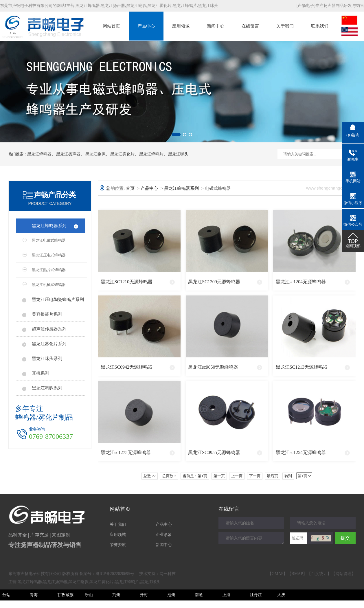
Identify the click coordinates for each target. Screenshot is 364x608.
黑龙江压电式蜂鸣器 (49, 255)
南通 (199, 595)
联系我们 (320, 26)
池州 (171, 595)
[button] (176, 135)
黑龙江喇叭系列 (47, 388)
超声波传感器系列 (49, 329)
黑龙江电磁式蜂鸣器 (49, 240)
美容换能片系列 (47, 314)
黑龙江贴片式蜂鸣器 (49, 270)
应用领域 (181, 26)
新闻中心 (216, 26)
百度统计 (319, 574)
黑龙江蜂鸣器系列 (49, 226)
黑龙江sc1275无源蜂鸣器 (126, 452)
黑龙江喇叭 (136, 6)
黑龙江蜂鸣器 (88, 6)
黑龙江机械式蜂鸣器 (49, 285)
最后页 (272, 476)
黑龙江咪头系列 (47, 359)
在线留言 (250, 26)
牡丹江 (256, 595)
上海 (226, 595)
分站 (6, 595)
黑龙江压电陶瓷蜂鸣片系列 (58, 300)
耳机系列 (41, 373)
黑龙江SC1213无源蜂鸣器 (302, 367)
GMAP (277, 574)
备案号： (107, 574)
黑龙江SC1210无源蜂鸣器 (127, 282)
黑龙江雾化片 (159, 6)
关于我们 (285, 26)
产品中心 (146, 26)
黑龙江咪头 (208, 6)
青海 (34, 595)
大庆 (281, 595)
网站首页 (111, 26)
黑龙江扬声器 (113, 6)
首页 (131, 188)
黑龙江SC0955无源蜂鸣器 (214, 452)
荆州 (116, 595)
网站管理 (343, 574)
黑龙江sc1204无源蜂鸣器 (301, 282)
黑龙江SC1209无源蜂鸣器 (214, 282)
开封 (144, 595)
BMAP (297, 574)
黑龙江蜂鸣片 (185, 6)
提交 (345, 538)
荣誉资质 (118, 545)
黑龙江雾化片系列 (49, 344)
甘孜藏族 (65, 595)
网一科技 (168, 574)
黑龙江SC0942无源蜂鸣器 (127, 367)
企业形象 (164, 535)
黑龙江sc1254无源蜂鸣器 (301, 452)
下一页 (255, 476)
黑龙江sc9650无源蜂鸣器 (213, 367)
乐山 (89, 595)
